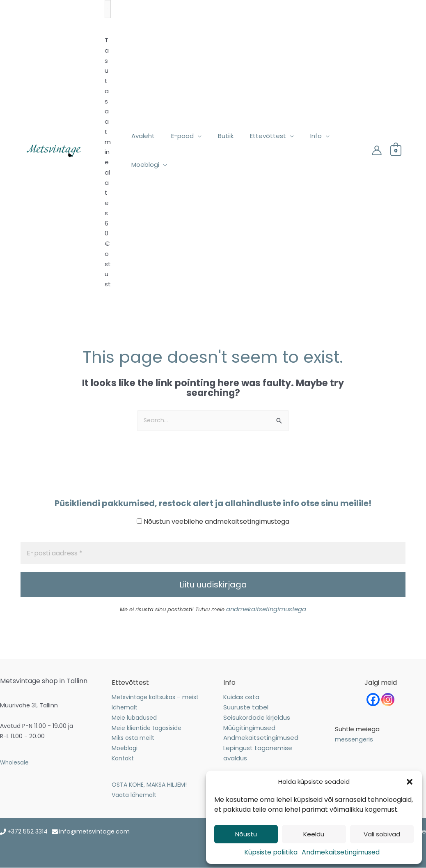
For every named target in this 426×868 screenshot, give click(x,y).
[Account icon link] (377, 150)
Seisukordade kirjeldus (257, 717)
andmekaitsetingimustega (266, 610)
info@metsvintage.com (98, 832)
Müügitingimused (249, 728)
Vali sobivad (382, 834)
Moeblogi (125, 748)
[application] (191, 136)
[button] (410, 782)
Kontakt (123, 758)
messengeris (355, 740)
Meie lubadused (134, 718)
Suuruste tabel (246, 708)
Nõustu (246, 834)
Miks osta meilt (133, 738)
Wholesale (15, 762)
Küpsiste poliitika (271, 852)
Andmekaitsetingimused (341, 852)
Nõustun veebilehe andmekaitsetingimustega (213, 522)
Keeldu (314, 834)
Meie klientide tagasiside (147, 728)
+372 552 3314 (29, 832)
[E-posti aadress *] (213, 554)
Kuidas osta (241, 697)
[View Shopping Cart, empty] (396, 150)
